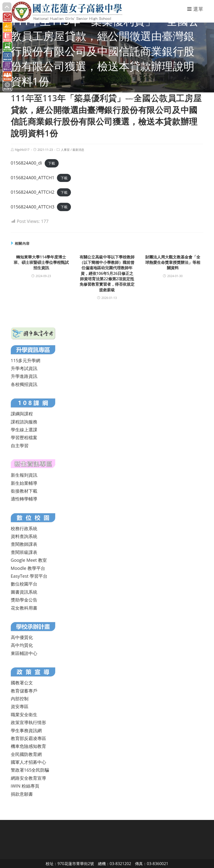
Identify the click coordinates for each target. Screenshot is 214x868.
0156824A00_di (26, 163)
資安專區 (20, 706)
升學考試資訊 (24, 368)
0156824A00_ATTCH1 (33, 178)
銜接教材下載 (24, 491)
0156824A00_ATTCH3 (33, 207)
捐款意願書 (22, 794)
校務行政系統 (24, 528)
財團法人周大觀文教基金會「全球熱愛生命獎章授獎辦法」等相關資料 (173, 262)
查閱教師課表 (24, 544)
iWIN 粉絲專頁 (25, 786)
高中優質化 (22, 637)
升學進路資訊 (24, 376)
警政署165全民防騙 (30, 770)
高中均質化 (22, 645)
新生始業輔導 (24, 483)
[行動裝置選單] (195, 9)
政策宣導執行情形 (28, 722)
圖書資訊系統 (24, 592)
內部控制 (20, 699)
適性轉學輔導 (24, 499)
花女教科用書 (24, 608)
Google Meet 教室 (29, 560)
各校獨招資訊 (24, 384)
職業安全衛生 (24, 715)
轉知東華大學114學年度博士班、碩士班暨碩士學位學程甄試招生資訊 (41, 262)
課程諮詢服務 (24, 422)
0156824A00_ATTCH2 (33, 192)
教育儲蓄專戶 (24, 691)
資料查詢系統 (24, 536)
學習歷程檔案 (24, 437)
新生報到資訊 (24, 475)
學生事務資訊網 (26, 730)
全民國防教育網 (26, 754)
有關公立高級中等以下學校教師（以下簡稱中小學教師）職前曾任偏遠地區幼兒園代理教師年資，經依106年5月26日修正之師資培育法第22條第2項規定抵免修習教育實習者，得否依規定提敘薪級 (107, 273)
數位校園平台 (24, 584)
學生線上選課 (24, 430)
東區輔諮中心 (24, 653)
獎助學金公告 (24, 600)
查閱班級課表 (24, 552)
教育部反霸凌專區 (28, 738)
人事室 (65, 150)
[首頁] (13, 97)
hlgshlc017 (22, 150)
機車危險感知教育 (28, 746)
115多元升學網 (26, 360)
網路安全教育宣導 (28, 778)
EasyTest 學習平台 (29, 576)
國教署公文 (22, 683)
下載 (52, 163)
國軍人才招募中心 (28, 762)
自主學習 (20, 446)
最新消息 (78, 150)
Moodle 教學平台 (28, 568)
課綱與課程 (22, 414)
